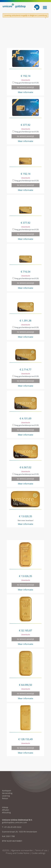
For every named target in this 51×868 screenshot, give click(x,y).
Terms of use (41, 850)
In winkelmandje (26, 87)
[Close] (45, 18)
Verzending (7, 793)
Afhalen (6, 810)
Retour (5, 798)
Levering (6, 796)
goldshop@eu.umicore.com (14, 822)
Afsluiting (6, 812)
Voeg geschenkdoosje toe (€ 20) (26, 83)
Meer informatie (26, 92)
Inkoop (5, 807)
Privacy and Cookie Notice (18, 853)
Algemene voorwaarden (22, 850)
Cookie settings (38, 853)
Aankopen (7, 791)
